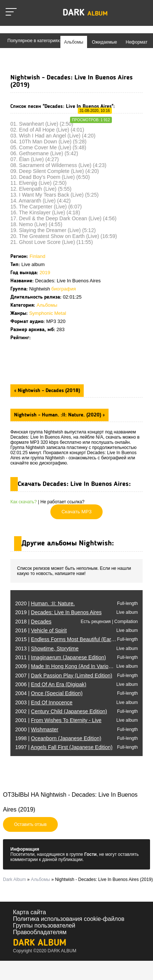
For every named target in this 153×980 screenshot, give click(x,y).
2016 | (41, 630)
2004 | (49, 693)
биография (64, 289)
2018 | (33, 622)
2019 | (58, 612)
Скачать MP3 (76, 512)
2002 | (61, 711)
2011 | (61, 657)
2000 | (37, 729)
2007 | (64, 676)
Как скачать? (24, 502)
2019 (45, 273)
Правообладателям (40, 932)
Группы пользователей (44, 925)
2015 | (78, 639)
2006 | (51, 684)
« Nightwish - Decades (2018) (47, 391)
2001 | (58, 720)
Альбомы (47, 305)
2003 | (44, 702)
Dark (85, 13)
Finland (38, 256)
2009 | (81, 666)
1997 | (64, 747)
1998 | (58, 738)
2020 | (45, 603)
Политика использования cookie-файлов (69, 919)
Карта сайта (29, 912)
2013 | (47, 649)
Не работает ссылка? (62, 502)
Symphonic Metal (48, 313)
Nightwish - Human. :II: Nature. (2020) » (59, 415)
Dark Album (40, 943)
